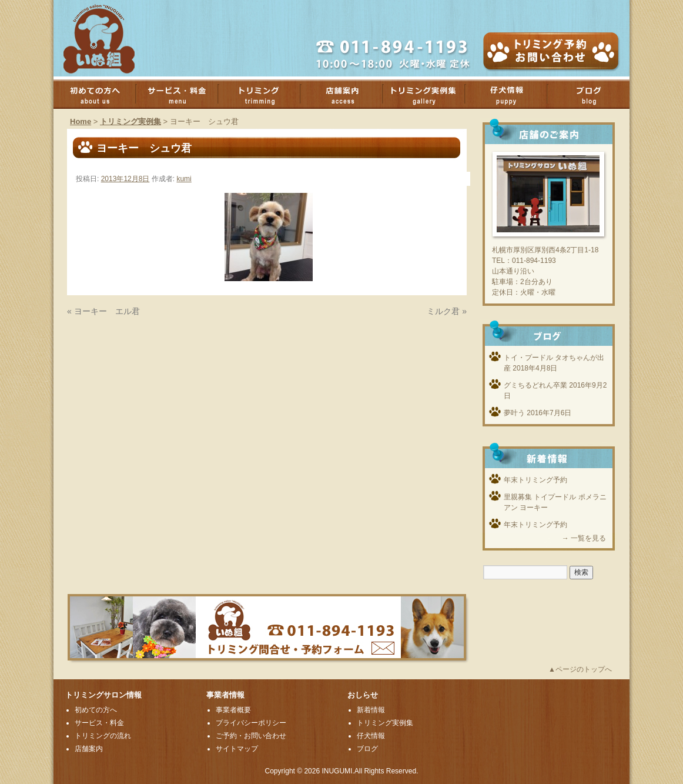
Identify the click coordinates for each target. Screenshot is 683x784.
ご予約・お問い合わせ (251, 736)
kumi (184, 179)
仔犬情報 (371, 736)
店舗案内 (347, 94)
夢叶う (514, 413)
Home (81, 121)
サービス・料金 (183, 94)
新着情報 (371, 710)
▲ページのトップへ (580, 669)
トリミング (265, 94)
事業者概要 (233, 710)
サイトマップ (237, 749)
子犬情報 (512, 94)
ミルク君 (443, 311)
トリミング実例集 (430, 94)
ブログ (594, 94)
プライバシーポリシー (251, 723)
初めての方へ (101, 94)
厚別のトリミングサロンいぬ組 (109, 38)
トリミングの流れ (103, 736)
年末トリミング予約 (535, 480)
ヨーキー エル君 (107, 311)
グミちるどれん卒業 (535, 385)
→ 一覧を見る (584, 538)
